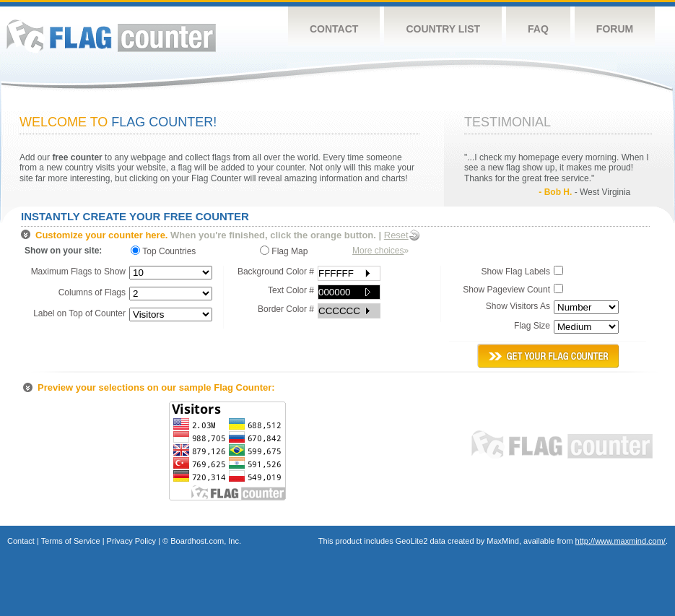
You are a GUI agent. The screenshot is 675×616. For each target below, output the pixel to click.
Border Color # (286, 309)
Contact (334, 29)
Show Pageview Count (506, 290)
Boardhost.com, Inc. (206, 541)
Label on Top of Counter (79, 313)
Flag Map (284, 251)
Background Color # (276, 272)
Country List (443, 29)
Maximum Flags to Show (78, 272)
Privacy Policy (131, 541)
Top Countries (167, 251)
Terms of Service (71, 541)
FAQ (538, 29)
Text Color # (291, 290)
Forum (615, 29)
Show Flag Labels (516, 272)
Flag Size (532, 326)
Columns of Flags (92, 292)
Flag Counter (111, 36)
